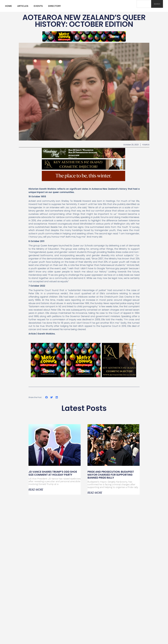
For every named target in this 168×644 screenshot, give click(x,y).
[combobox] (144, 4)
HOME (8, 6)
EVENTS (38, 6)
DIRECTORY (54, 6)
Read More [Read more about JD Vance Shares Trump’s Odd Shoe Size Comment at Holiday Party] (36, 490)
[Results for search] (144, 9)
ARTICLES (23, 6)
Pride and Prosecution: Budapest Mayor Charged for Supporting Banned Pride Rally (111, 475)
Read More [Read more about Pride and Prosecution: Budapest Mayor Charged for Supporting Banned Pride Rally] (95, 493)
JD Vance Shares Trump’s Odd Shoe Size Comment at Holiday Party (53, 473)
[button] (47, 397)
